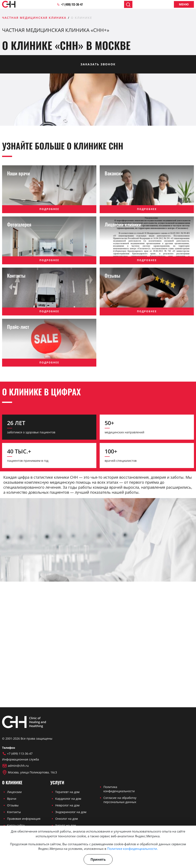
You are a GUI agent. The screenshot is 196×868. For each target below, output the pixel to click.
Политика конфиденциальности (119, 789)
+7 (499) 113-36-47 (70, 4)
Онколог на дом (67, 819)
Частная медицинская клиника (34, 18)
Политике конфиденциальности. (133, 849)
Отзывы (13, 805)
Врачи (12, 799)
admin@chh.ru (15, 766)
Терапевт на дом (67, 792)
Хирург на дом (66, 825)
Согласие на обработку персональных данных (120, 800)
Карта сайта (16, 825)
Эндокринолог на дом (71, 812)
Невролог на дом (67, 805)
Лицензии (14, 792)
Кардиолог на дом (68, 799)
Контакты (14, 812)
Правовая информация (24, 819)
